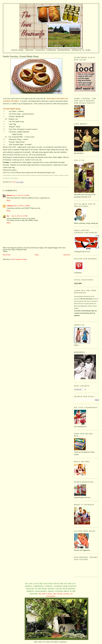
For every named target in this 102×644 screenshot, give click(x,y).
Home (37, 255)
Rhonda (9, 195)
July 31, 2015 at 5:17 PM (19, 216)
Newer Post (6, 255)
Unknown (10, 206)
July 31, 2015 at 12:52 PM (21, 195)
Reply (9, 200)
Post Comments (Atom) (19, 259)
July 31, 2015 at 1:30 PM (22, 206)
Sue (8, 216)
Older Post (67, 255)
